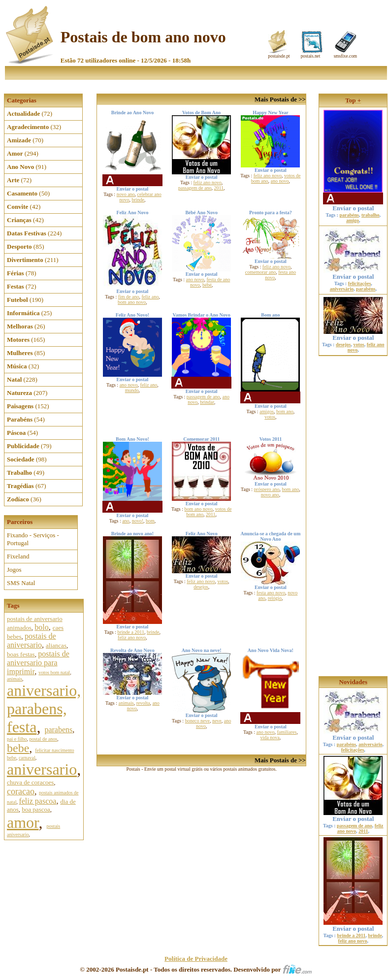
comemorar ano (260, 272)
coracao (21, 791)
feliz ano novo (208, 182)
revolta (143, 703)
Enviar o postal (353, 199)
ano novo (280, 181)
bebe (18, 748)
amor (23, 822)
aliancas (56, 645)
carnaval (27, 758)
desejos (201, 587)
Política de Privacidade (196, 959)
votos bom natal (54, 672)
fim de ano (129, 297)
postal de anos (44, 739)
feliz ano (150, 297)
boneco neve (197, 721)
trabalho (371, 215)
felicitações (360, 283)
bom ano (285, 411)
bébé (207, 285)
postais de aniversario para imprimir (38, 663)
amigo (353, 220)
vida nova (270, 737)
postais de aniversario (32, 640)
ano (126, 521)
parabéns (349, 215)
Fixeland (18, 556)
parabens (58, 730)
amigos (267, 411)
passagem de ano (195, 188)
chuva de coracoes (30, 782)
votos (270, 417)
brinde (138, 200)
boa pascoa (36, 809)
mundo (132, 390)
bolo (41, 627)
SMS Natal (21, 583)
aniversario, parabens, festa (44, 709)
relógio (275, 598)
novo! (138, 521)
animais (15, 679)
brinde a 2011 (131, 632)
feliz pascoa (37, 801)
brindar (207, 402)
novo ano (126, 194)
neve (217, 721)
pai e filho (17, 739)
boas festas (21, 654)
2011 (219, 188)
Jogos (14, 570)
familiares (287, 732)
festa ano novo (271, 593)
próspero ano (267, 489)
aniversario (42, 769)
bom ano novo (132, 302)
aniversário (342, 289)
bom (150, 521)
